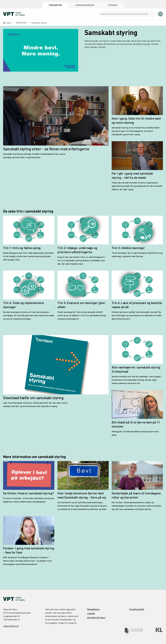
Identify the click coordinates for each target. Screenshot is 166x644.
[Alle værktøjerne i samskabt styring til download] (137, 360)
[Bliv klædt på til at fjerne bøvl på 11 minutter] (137, 413)
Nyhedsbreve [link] (93, 609)
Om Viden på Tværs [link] (96, 617)
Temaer (113, 5)
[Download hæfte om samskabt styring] (56, 371)
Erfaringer (115, 636)
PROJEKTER (21, 23)
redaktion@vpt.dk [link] (11, 626)
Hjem (9, 23)
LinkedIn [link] (91, 613)
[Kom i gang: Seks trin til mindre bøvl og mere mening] (137, 111)
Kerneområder (85, 5)
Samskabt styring (39, 23)
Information (94, 636)
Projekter (55, 5)
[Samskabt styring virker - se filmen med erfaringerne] (56, 123)
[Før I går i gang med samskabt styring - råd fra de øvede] (137, 166)
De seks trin (50, 636)
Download (72, 636)
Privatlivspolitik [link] (137, 609)
